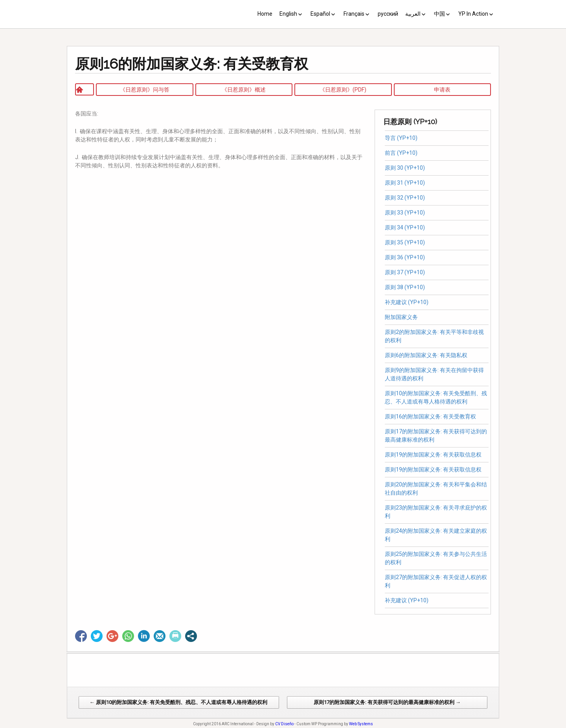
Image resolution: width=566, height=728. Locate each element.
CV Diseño (284, 724)
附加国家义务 (401, 317)
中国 (439, 14)
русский (388, 14)
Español (320, 14)
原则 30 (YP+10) (405, 168)
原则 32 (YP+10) (405, 198)
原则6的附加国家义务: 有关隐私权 (427, 355)
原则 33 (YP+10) (405, 213)
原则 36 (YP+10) (405, 257)
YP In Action (473, 14)
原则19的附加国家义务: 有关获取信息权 (433, 455)
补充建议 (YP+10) (407, 302)
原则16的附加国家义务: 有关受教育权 (430, 416)
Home (265, 14)
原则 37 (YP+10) (405, 272)
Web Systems (361, 724)
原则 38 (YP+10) (405, 287)
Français (354, 14)
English (288, 14)
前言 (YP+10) (401, 153)
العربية (413, 14)
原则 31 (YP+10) (405, 183)
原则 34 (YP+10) (405, 227)
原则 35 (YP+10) (405, 242)
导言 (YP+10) (401, 138)
